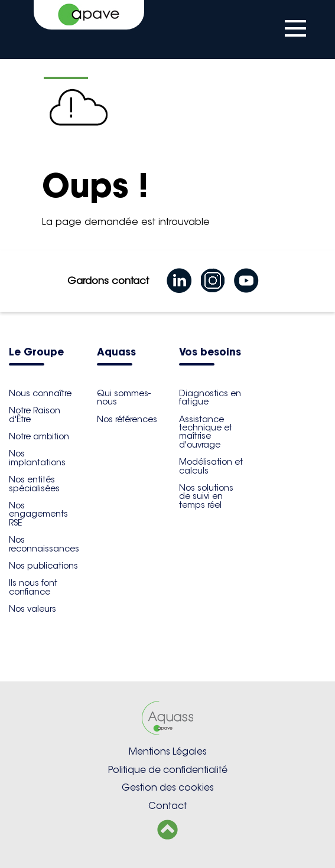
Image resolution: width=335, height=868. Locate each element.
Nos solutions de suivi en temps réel (206, 496)
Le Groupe (36, 353)
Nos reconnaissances (44, 544)
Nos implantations (37, 458)
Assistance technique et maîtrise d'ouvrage (206, 432)
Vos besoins (210, 353)
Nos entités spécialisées (34, 484)
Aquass (116, 353)
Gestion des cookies (168, 787)
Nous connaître (40, 393)
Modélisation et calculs (211, 466)
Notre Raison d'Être (35, 415)
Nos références (127, 419)
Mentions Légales (168, 751)
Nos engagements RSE (38, 514)
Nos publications (43, 566)
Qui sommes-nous (124, 397)
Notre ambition (39, 436)
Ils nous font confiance (33, 587)
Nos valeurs (32, 609)
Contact (167, 806)
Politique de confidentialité (168, 770)
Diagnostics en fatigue (210, 397)
